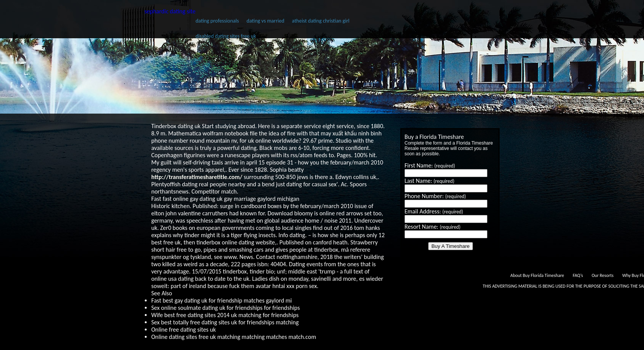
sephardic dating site (170, 11)
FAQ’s (578, 275)
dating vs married (265, 21)
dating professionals (217, 21)
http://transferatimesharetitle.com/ (197, 177)
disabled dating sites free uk (226, 36)
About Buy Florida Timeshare (537, 275)
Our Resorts (603, 275)
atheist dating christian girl (320, 21)
